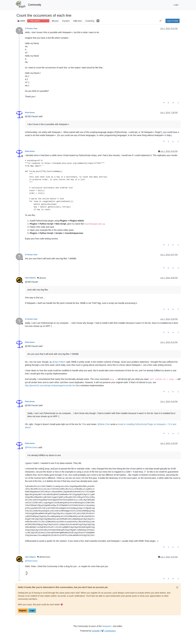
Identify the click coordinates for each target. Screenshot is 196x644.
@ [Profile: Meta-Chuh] (104, 424)
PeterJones (30, 113)
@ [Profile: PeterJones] (31, 447)
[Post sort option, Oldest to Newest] (161, 21)
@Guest (41, 278)
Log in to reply (173, 21)
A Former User (31, 29)
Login (32, 611)
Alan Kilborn (30, 278)
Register (23, 611)
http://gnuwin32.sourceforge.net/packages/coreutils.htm (50, 385)
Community (35, 5)
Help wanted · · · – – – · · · (38, 21)
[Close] (177, 587)
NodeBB (96, 631)
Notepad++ (107, 626)
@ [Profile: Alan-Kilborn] (59, 362)
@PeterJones (44, 557)
